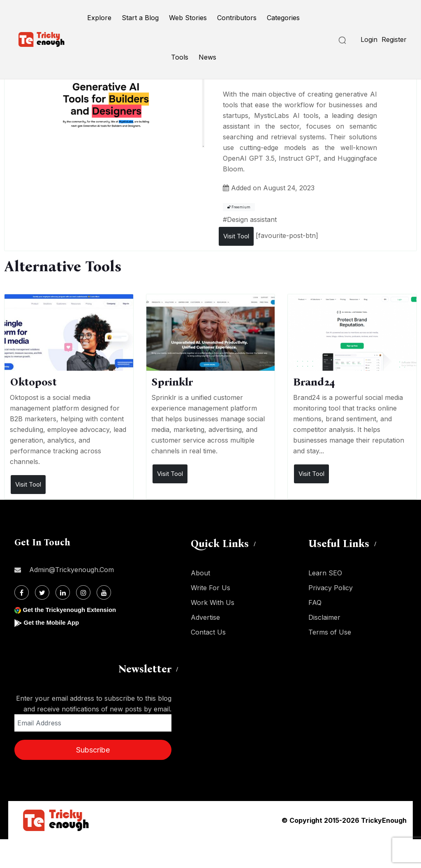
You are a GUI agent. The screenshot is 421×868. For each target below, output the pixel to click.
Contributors (237, 18)
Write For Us (210, 588)
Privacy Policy (331, 588)
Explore (99, 18)
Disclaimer (324, 617)
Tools (180, 57)
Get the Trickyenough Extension (73, 610)
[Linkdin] (63, 592)
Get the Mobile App (53, 622)
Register (394, 39)
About (200, 573)
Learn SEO (325, 573)
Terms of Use (330, 632)
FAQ (315, 603)
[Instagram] (83, 592)
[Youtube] (104, 592)
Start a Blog (140, 18)
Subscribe (93, 750)
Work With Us (213, 603)
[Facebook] (22, 592)
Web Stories (188, 18)
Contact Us (208, 632)
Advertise (205, 617)
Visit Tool (236, 236)
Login (369, 39)
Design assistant (252, 219)
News (207, 57)
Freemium (239, 207)
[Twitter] (42, 592)
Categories (283, 18)
